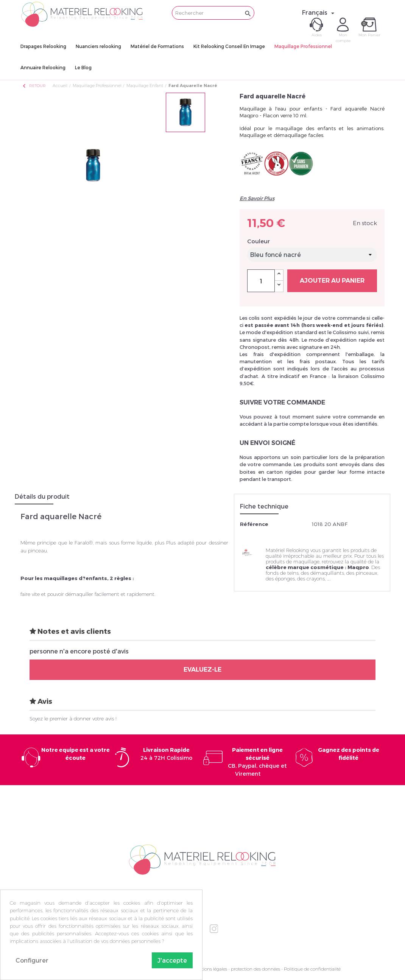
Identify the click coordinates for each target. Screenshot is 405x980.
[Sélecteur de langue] (319, 12)
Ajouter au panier (332, 281)
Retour (34, 86)
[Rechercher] (213, 13)
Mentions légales (210, 969)
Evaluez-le (202, 670)
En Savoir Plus (257, 198)
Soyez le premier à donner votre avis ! (73, 719)
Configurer (32, 960)
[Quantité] (261, 281)
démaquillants (327, 573)
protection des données (255, 969)
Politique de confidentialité (312, 969)
